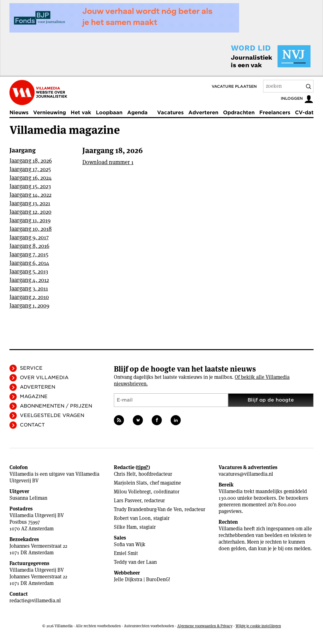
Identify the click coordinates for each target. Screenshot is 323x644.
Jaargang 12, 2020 (30, 212)
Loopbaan (109, 113)
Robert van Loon (132, 518)
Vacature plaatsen (234, 86)
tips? (143, 467)
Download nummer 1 (108, 162)
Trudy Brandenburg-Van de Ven (148, 509)
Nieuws (19, 113)
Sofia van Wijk (130, 544)
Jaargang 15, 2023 (30, 186)
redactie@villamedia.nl (35, 601)
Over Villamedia (44, 378)
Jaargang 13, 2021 (30, 203)
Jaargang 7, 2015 (29, 254)
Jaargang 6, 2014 (29, 263)
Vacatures (170, 113)
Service (31, 368)
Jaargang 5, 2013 (29, 271)
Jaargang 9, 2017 (29, 237)
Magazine (34, 397)
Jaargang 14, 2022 (30, 195)
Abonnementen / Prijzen (56, 406)
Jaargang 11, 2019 (30, 220)
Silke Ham (125, 527)
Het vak (81, 113)
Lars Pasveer (128, 501)
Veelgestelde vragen (52, 415)
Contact (32, 425)
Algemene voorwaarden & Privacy (205, 626)
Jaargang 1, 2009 (29, 305)
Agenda (137, 113)
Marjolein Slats (130, 483)
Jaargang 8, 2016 (29, 246)
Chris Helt (125, 474)
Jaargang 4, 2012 (29, 280)
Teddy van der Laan (135, 562)
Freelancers (275, 113)
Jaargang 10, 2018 (31, 229)
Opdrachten (239, 113)
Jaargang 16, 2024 (31, 178)
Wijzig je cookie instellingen (258, 626)
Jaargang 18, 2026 (31, 161)
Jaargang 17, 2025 (30, 169)
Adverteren (203, 113)
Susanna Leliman (28, 498)
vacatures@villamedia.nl (246, 474)
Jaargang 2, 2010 (29, 297)
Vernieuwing (50, 113)
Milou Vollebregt (132, 492)
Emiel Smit (126, 553)
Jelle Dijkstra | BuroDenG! (142, 579)
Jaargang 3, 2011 (29, 288)
